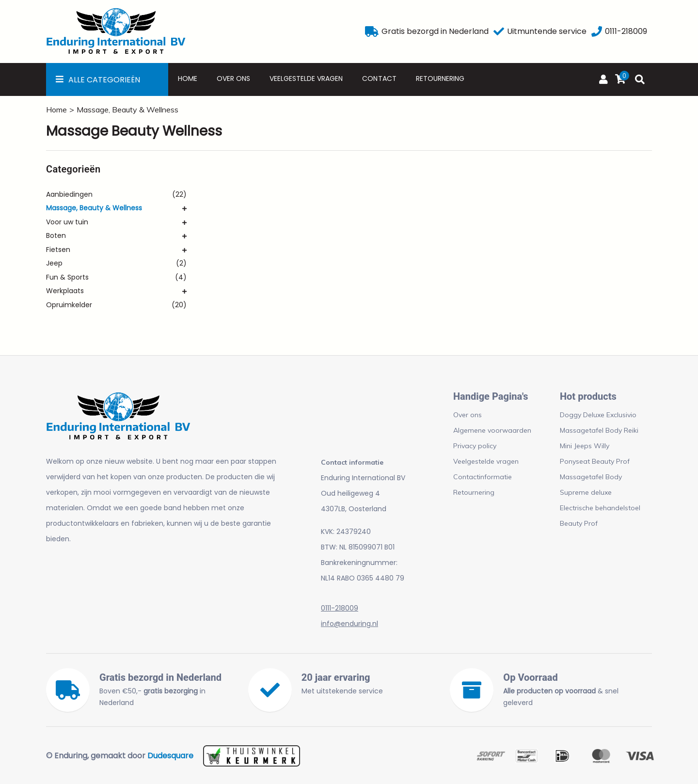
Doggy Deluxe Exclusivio (598, 415)
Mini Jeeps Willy (585, 446)
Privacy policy (475, 446)
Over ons (233, 78)
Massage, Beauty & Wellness (127, 110)
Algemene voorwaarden (492, 430)
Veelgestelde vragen (306, 78)
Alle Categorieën (104, 80)
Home (188, 78)
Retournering (440, 78)
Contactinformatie (483, 477)
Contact (379, 78)
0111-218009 (340, 608)
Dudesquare (170, 756)
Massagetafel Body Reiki (599, 430)
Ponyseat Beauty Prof (595, 461)
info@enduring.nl (349, 624)
